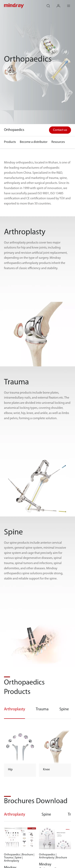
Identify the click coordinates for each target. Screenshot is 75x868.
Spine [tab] (46, 815)
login (61, 4)
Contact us (60, 130)
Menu (71, 4)
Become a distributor (34, 142)
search (50, 4)
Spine (64, 709)
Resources (58, 142)
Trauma (42, 709)
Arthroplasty (14, 709)
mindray (14, 6)
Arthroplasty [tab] (14, 815)
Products (10, 142)
